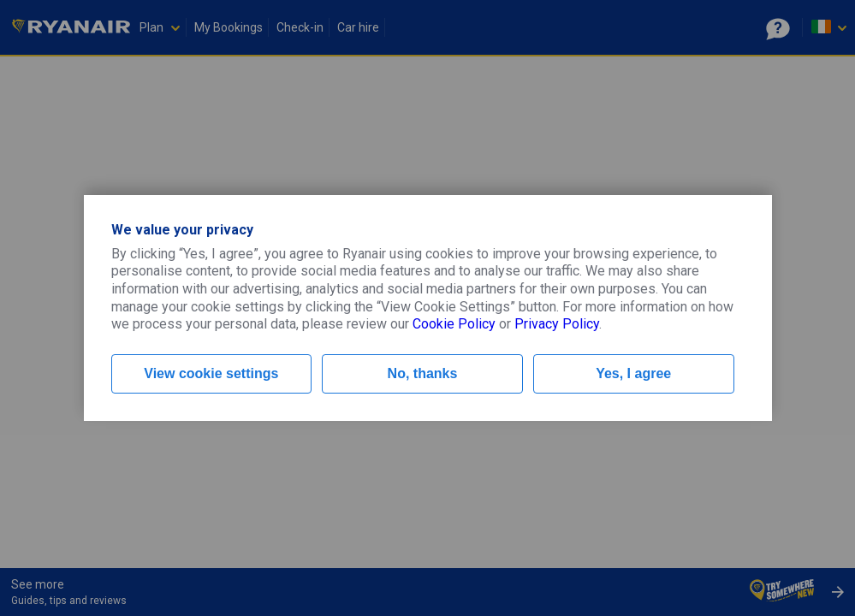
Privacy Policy (557, 324)
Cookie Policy (454, 324)
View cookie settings (211, 373)
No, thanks (423, 373)
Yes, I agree (633, 373)
